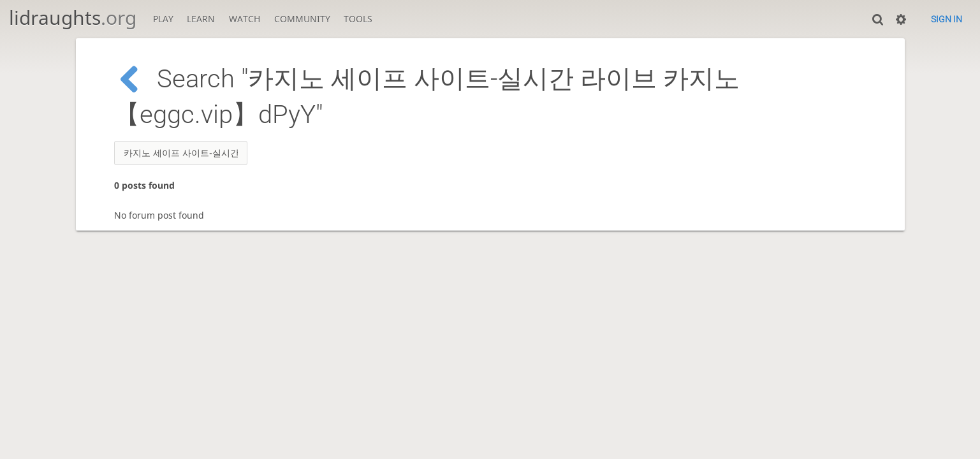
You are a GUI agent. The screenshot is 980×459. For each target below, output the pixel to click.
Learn (201, 19)
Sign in (947, 19)
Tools (358, 19)
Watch (245, 19)
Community (302, 19)
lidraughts (73, 18)
